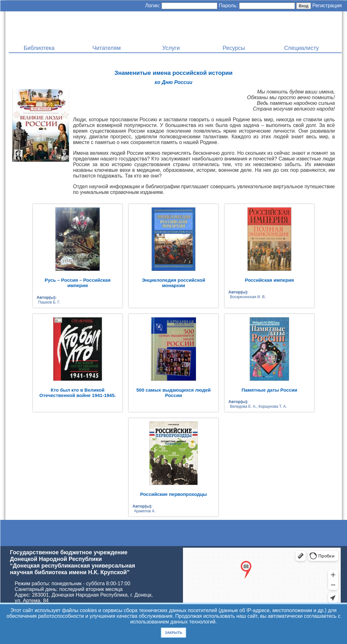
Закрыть (173, 633)
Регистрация (327, 6)
